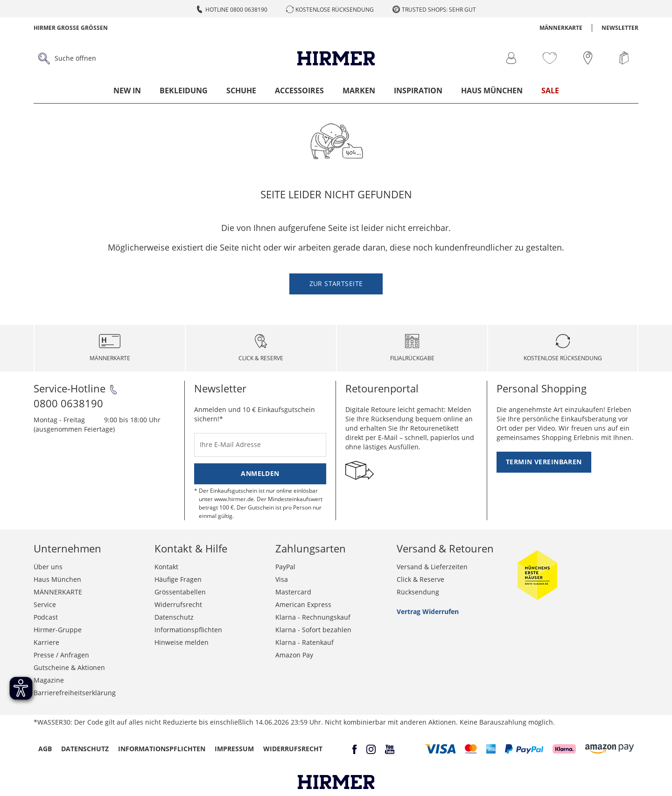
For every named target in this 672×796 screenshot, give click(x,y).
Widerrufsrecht (178, 604)
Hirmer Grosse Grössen (71, 28)
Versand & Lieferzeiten (432, 567)
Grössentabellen (180, 592)
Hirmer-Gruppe (58, 630)
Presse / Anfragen (61, 655)
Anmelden (260, 473)
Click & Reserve (420, 579)
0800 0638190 (68, 403)
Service (45, 604)
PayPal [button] (285, 567)
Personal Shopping (542, 388)
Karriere (46, 642)
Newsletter (620, 28)
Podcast (46, 617)
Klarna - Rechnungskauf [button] (313, 617)
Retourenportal (382, 388)
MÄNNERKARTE (561, 28)
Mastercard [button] (293, 592)
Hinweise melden (182, 642)
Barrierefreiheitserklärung (75, 693)
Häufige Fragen (178, 579)
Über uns (48, 567)
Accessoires (299, 91)
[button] (440, 749)
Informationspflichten (188, 630)
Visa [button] (282, 579)
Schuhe (241, 91)
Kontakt (166, 567)
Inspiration (418, 91)
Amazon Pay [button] (294, 655)
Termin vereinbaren (544, 462)
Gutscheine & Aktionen (69, 667)
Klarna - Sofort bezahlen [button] (313, 630)
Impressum (234, 749)
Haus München (492, 91)
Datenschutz (174, 617)
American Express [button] (303, 604)
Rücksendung (418, 592)
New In (127, 91)
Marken (359, 91)
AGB (45, 749)
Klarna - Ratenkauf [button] (304, 642)
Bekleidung (184, 91)
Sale (550, 91)
